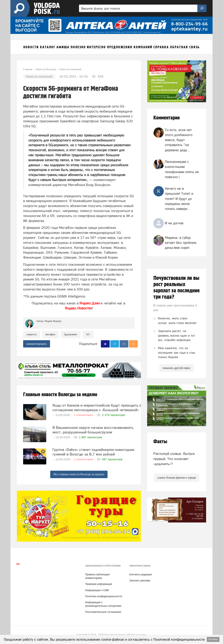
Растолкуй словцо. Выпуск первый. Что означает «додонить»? (174, 459)
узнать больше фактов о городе (177, 478)
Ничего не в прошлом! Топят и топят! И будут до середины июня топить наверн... (179, 199)
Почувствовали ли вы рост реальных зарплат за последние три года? (177, 288)
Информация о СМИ (97, 590)
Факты (160, 442)
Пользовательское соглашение (103, 612)
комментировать (37, 344)
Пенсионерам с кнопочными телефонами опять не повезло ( (182, 169)
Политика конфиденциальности (104, 596)
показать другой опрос (177, 368)
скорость (32, 334)
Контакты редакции (141, 575)
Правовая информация (99, 584)
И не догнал (174, 223)
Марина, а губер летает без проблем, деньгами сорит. (181, 243)
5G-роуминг (71, 334)
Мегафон (50, 334)
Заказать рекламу (140, 581)
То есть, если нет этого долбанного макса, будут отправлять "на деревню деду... (179, 140)
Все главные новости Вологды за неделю (79, 474)
